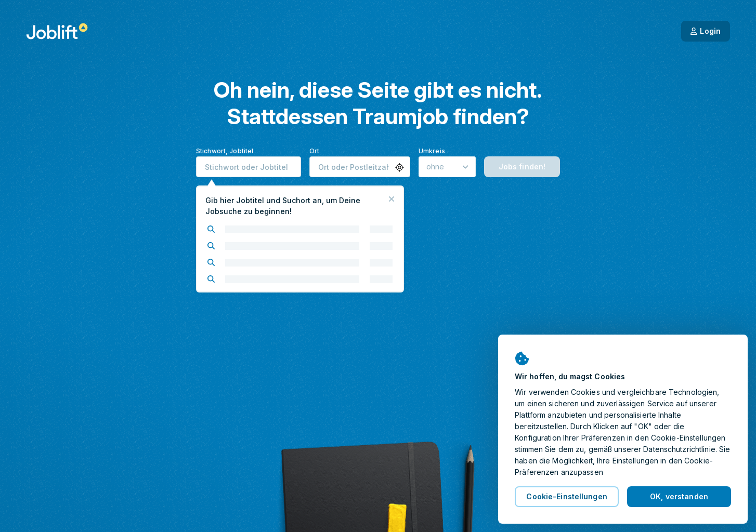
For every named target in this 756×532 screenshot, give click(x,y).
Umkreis (432, 151)
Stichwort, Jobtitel (225, 151)
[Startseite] (57, 31)
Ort (314, 151)
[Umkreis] (447, 167)
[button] (400, 168)
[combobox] (249, 167)
